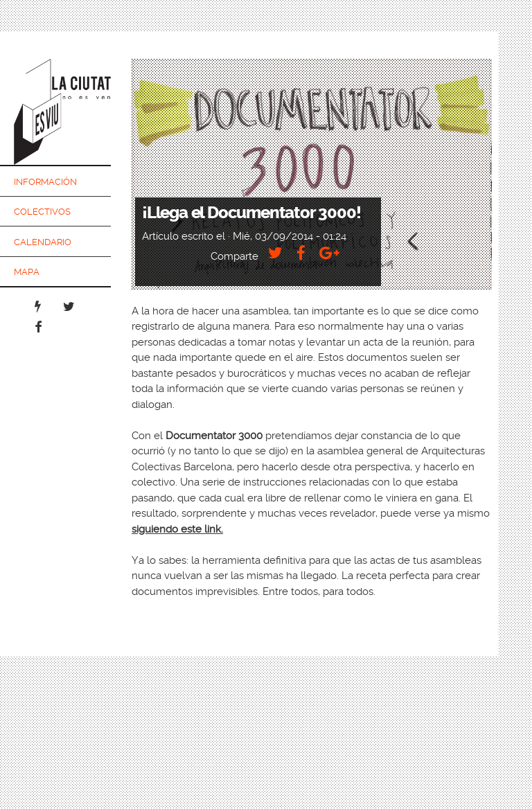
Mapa (27, 272)
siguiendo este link (176, 529)
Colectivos (42, 212)
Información (45, 182)
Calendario (43, 242)
